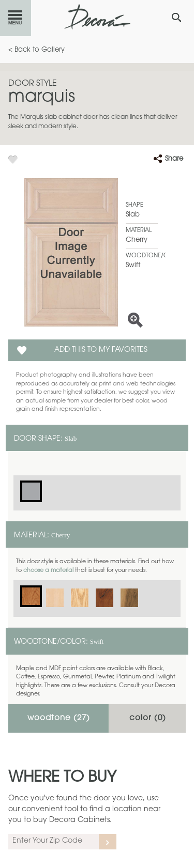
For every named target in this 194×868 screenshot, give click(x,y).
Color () (148, 718)
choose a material (48, 571)
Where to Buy (62, 778)
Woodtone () (59, 718)
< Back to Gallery (36, 50)
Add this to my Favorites (101, 350)
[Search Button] (176, 18)
